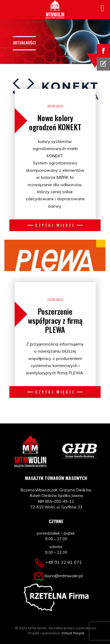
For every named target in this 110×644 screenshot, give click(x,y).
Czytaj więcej (55, 225)
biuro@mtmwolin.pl (64, 576)
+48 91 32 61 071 (64, 562)
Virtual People (73, 633)
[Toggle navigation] (47, 28)
